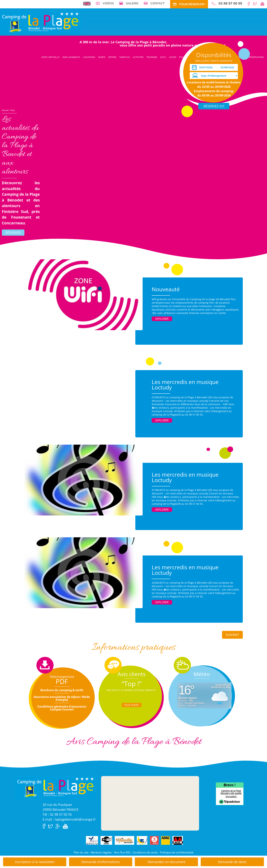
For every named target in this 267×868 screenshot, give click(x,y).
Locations (89, 57)
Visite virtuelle (50, 57)
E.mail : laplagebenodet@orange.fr (69, 819)
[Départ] (228, 67)
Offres (112, 57)
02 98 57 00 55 (230, 3)
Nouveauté (166, 289)
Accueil (5, 110)
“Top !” (132, 684)
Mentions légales (101, 852)
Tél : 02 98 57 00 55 (57, 814)
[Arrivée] (206, 67)
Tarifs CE (125, 57)
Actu (163, 57)
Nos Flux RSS (122, 852)
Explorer (162, 319)
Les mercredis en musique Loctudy (185, 385)
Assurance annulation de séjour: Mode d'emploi (62, 698)
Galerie (132, 3)
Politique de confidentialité (177, 852)
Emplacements (71, 57)
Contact (158, 3)
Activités (138, 57)
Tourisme (152, 57)
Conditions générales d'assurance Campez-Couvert (62, 708)
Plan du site (81, 852)
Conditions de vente (145, 852)
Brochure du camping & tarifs (62, 690)
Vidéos (108, 3)
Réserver (13, 233)
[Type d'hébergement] (214, 76)
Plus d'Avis (132, 705)
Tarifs (102, 57)
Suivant (232, 635)
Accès (173, 57)
